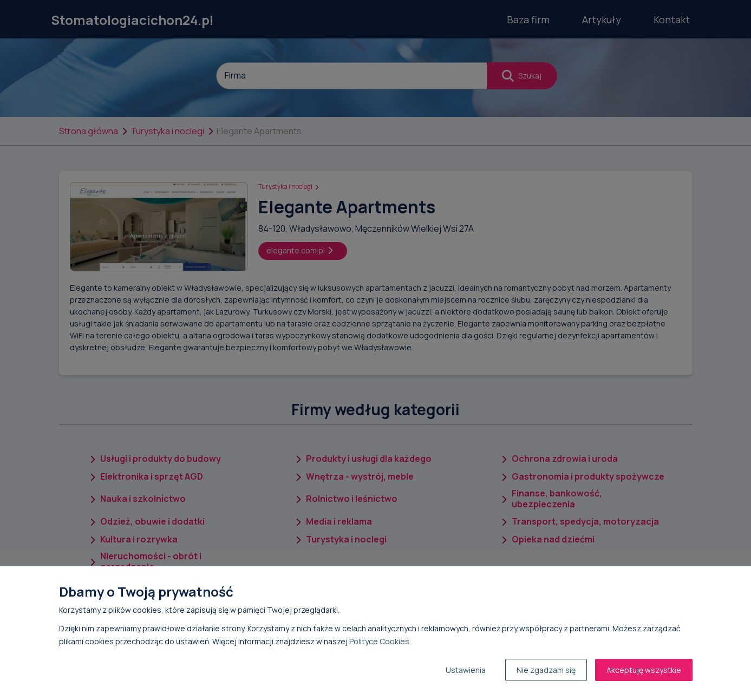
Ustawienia (466, 670)
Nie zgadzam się (546, 670)
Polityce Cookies (379, 641)
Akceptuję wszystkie (644, 670)
